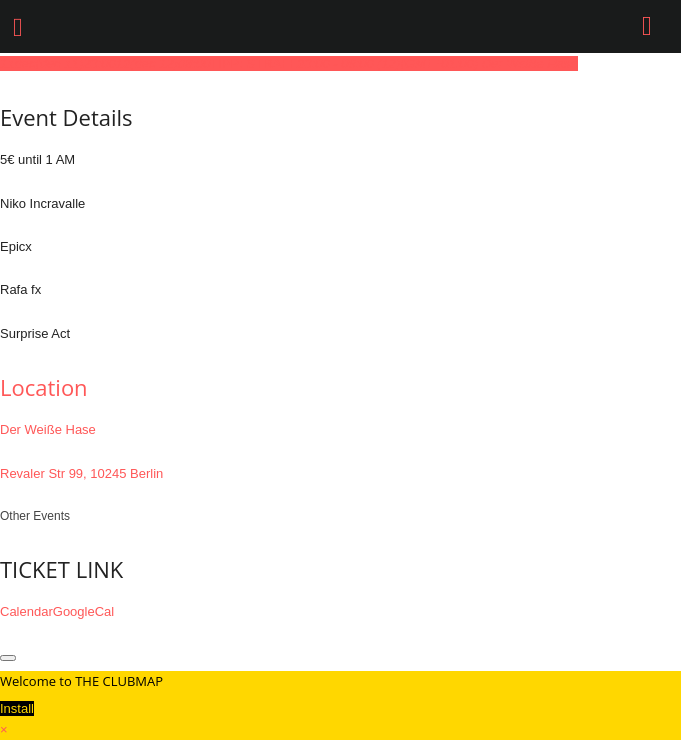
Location (44, 387)
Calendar (26, 611)
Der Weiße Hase (48, 429)
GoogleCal (83, 611)
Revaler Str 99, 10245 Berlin (81, 473)
